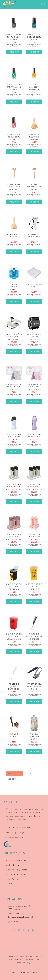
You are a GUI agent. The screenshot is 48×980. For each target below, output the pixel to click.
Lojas (22, 832)
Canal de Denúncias (15, 838)
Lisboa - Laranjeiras (16, 959)
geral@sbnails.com (16, 921)
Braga (29, 963)
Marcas (8, 884)
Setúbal (29, 956)
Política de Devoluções (15, 874)
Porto (38, 959)
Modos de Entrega (13, 865)
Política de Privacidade (15, 860)
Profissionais (25, 827)
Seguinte (12, 779)
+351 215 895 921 (15, 914)
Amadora (38, 956)
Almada (21, 956)
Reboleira (21, 963)
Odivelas (30, 959)
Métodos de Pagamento (16, 870)
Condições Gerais (13, 879)
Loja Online (11, 956)
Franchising (11, 832)
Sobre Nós (11, 827)
